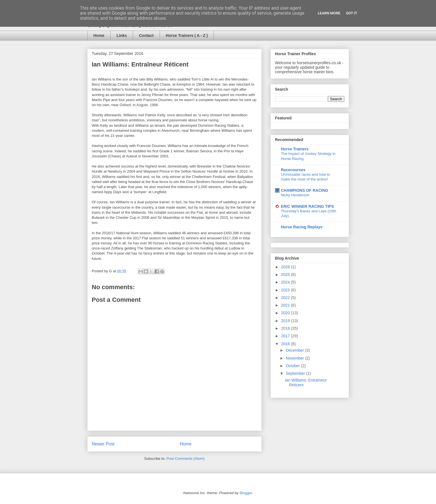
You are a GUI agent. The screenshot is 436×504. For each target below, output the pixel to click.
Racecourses (293, 170)
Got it (351, 13)
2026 (286, 267)
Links (122, 35)
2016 (286, 344)
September (296, 373)
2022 (286, 298)
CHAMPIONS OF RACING (305, 190)
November (295, 358)
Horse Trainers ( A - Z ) (187, 35)
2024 (286, 282)
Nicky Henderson (295, 195)
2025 (286, 275)
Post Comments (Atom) (186, 459)
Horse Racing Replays (302, 227)
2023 (286, 290)
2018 (286, 328)
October (293, 366)
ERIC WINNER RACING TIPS (307, 206)
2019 (286, 321)
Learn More (329, 13)
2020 (286, 313)
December (295, 350)
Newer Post (103, 444)
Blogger (246, 493)
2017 (286, 336)
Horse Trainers (295, 149)
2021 (286, 305)
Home (99, 35)
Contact (146, 35)
